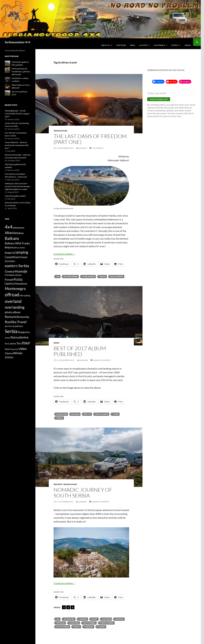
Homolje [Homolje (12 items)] (21, 271)
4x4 (58, 276)
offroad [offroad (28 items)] (12, 295)
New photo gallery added (15, 196)
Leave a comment (102, 360)
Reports (58, 484)
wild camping (117, 276)
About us (106, 45)
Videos (188, 45)
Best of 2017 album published (80, 351)
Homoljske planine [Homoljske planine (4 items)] (13, 275)
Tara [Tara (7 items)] (19, 343)
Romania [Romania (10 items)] (11, 317)
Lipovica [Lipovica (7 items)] (10, 284)
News (133, 45)
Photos (175, 45)
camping (83, 619)
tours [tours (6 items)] (8, 349)
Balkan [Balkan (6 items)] (20, 233)
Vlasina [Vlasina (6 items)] (9, 353)
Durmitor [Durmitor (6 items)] (10, 261)
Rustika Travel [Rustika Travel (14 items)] (16, 322)
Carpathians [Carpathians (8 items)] (12, 257)
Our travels (159, 45)
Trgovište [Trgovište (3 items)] (15, 349)
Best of (87, 414)
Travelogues (60, 131)
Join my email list (159, 99)
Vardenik (89, 627)
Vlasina (101, 627)
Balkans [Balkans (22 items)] (12, 238)
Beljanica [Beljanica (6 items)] (10, 247)
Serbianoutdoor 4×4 (17, 42)
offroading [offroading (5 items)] (25, 295)
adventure (62, 414)
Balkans (75, 414)
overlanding (88, 276)
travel (102, 276)
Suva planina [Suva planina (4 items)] (11, 344)
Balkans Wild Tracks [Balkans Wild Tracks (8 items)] (17, 243)
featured (106, 619)
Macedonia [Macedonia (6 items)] (21, 284)
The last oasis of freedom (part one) (90, 139)
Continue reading (65, 254)
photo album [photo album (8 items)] (13, 312)
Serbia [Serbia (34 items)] (11, 331)
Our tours (121, 45)
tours (115, 414)
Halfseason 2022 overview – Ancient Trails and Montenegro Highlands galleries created (18, 186)
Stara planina (107, 623)
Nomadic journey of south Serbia (83, 493)
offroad (60, 623)
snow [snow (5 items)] (7, 338)
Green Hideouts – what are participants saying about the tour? (17, 145)
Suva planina (63, 627)
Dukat (94, 619)
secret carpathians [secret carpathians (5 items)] (14, 326)
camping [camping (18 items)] (21, 252)
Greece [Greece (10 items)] (10, 271)
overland (74, 623)
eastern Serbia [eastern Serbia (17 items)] (17, 266)
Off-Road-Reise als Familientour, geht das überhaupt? (21, 72)
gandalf (83, 148)
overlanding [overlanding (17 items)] (15, 307)
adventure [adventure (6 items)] (19, 228)
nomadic (119, 619)
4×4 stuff (143, 45)
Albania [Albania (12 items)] (10, 233)
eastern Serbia (71, 276)
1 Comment (98, 148)
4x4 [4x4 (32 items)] (9, 227)
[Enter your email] (172, 93)
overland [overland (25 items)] (13, 301)
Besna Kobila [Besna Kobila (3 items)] (20, 248)
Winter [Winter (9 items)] (18, 353)
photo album (102, 414)
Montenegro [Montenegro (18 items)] (15, 288)
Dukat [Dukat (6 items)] (24, 257)
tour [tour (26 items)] (26, 343)
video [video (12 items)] (23, 349)
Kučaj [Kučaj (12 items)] (18, 279)
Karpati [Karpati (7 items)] (9, 280)
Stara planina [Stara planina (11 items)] (19, 337)
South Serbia (89, 623)
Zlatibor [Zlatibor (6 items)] (9, 357)
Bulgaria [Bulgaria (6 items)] (9, 253)
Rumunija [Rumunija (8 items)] (23, 317)
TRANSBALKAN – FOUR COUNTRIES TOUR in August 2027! (17, 114)
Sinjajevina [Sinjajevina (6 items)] (24, 332)
